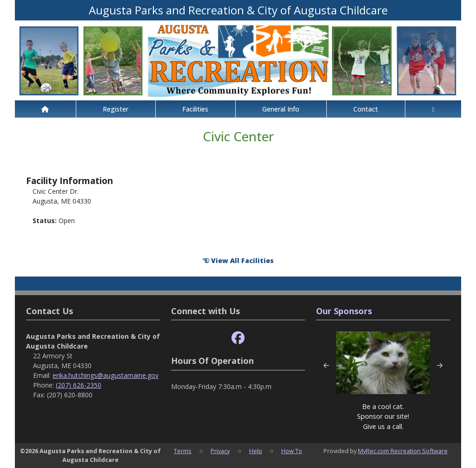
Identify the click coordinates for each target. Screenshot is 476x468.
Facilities (195, 109)
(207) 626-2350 (79, 385)
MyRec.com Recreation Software (403, 451)
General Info (281, 109)
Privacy (220, 451)
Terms (183, 451)
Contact (366, 109)
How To (292, 451)
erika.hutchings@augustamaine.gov (106, 375)
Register (116, 109)
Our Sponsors (344, 311)
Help (256, 451)
